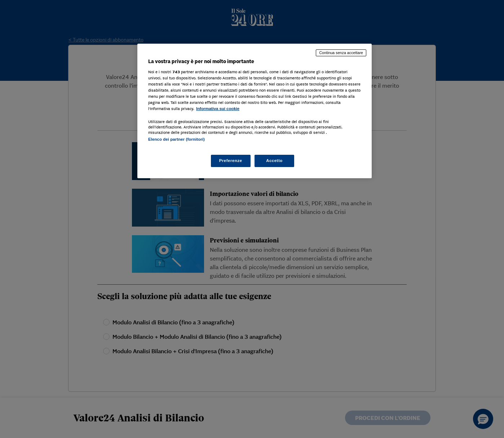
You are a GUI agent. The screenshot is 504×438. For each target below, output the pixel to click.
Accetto (274, 161)
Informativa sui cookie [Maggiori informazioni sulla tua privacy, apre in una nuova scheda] (218, 109)
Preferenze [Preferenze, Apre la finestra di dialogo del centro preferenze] (231, 161)
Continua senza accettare (341, 53)
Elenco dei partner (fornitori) (176, 139)
